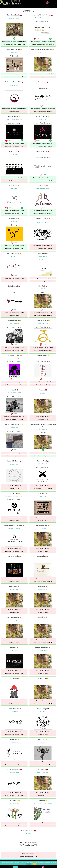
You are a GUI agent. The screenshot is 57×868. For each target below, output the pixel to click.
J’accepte (35, 864)
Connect (16, 867)
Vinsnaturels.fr (11, 2)
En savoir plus (28, 864)
